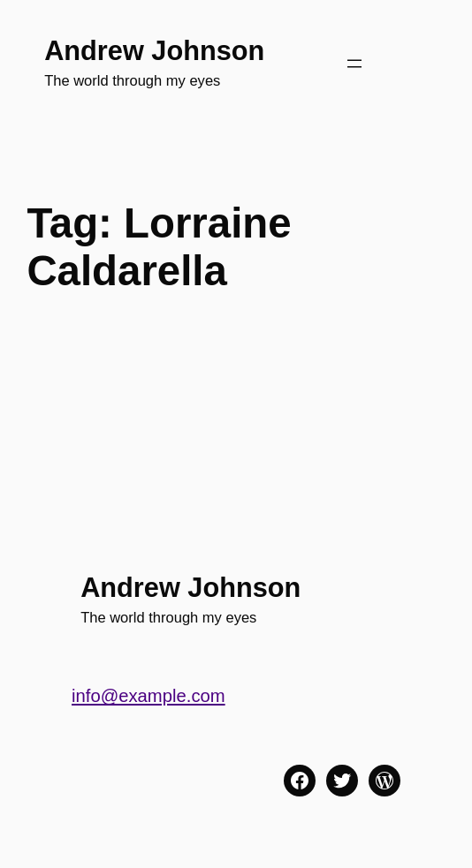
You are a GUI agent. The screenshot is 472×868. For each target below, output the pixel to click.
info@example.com (148, 696)
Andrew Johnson (154, 51)
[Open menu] (354, 64)
